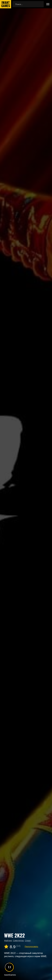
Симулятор (18, 940)
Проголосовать (31, 947)
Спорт (28, 940)
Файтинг (8, 940)
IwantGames (6, 4)
